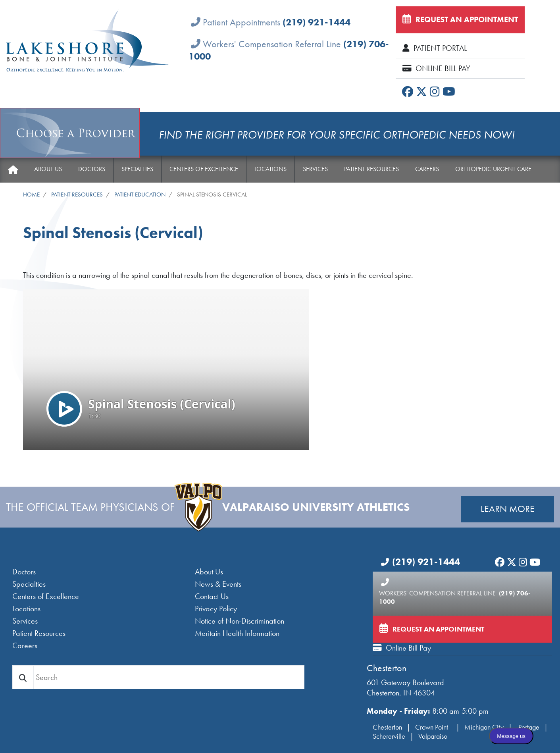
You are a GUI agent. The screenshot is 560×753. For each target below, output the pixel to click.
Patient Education (140, 194)
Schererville (389, 736)
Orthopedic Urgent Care (493, 169)
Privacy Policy (216, 609)
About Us (48, 169)
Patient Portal (435, 48)
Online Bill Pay (436, 68)
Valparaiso (433, 736)
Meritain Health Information (237, 633)
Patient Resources (371, 169)
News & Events (218, 584)
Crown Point (432, 727)
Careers (427, 169)
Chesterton (387, 668)
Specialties (137, 169)
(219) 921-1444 (317, 22)
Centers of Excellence (204, 169)
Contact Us (212, 596)
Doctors (92, 169)
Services (315, 169)
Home (13, 170)
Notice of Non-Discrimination (240, 621)
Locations (270, 169)
